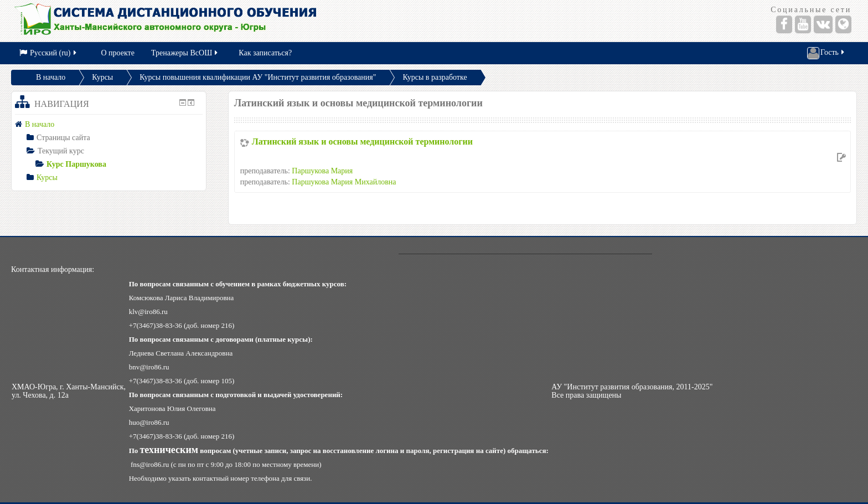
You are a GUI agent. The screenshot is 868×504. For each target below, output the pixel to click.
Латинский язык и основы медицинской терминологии (362, 142)
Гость (826, 53)
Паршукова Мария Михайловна (344, 182)
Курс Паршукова (76, 164)
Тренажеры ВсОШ (185, 53)
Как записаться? (265, 53)
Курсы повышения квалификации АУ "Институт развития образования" (258, 77)
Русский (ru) (49, 53)
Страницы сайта (63, 138)
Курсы (102, 77)
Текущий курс (61, 151)
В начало (51, 77)
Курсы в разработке (435, 77)
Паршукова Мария (322, 171)
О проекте (118, 53)
